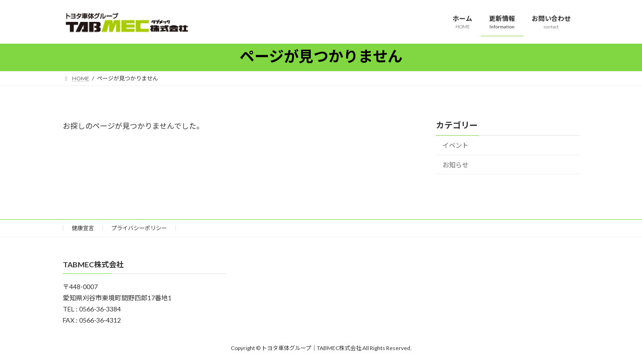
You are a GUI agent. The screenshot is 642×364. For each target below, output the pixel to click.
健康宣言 (83, 228)
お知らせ (455, 165)
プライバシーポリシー (139, 228)
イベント (455, 145)
